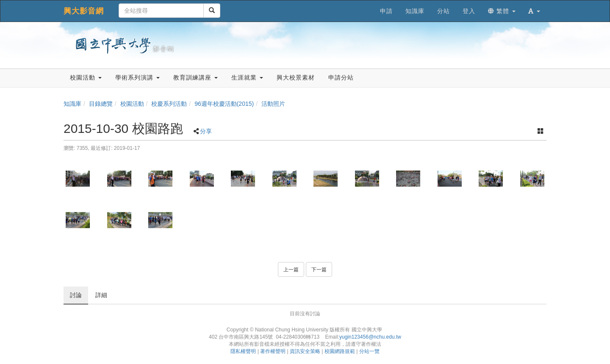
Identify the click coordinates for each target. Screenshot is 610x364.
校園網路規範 (340, 351)
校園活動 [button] (86, 77)
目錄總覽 (101, 104)
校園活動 (132, 104)
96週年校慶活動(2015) (224, 104)
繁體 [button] (502, 11)
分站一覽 (369, 351)
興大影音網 (84, 11)
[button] (534, 11)
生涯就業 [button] (247, 77)
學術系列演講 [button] (137, 77)
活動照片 (273, 104)
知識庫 (72, 104)
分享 (206, 131)
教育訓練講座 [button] (195, 77)
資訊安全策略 (305, 351)
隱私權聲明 (243, 351)
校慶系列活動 (169, 104)
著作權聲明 (273, 351)
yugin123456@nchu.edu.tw (370, 337)
